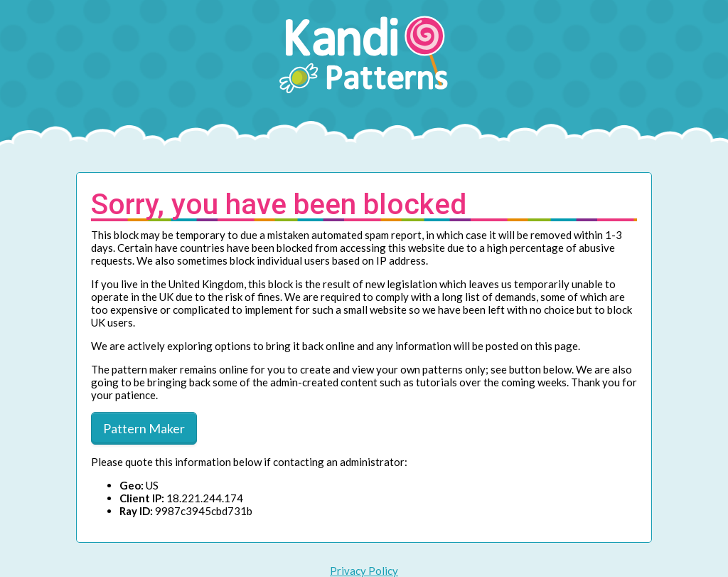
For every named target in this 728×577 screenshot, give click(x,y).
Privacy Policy (364, 571)
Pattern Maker (144, 428)
